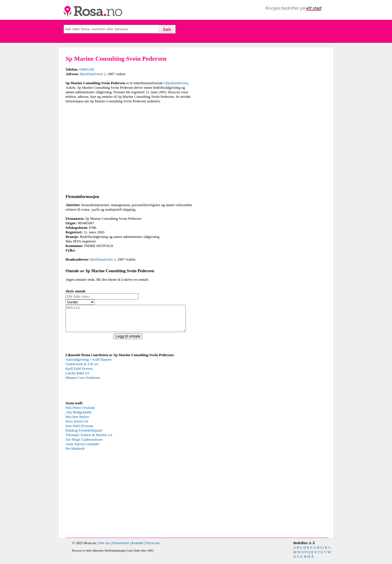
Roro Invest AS (77, 426)
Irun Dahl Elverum (79, 431)
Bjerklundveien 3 (93, 74)
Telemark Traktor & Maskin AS (89, 440)
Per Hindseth (75, 454)
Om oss (104, 548)
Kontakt (138, 548)
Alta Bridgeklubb (78, 417)
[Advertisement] (129, 148)
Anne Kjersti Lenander (82, 449)
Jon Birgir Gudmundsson (84, 444)
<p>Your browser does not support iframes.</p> (108, 384)
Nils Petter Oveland (80, 413)
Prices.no (153, 548)
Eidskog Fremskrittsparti (84, 435)
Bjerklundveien (177, 83)
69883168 (87, 69)
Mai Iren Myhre (77, 422)
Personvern (121, 548)
